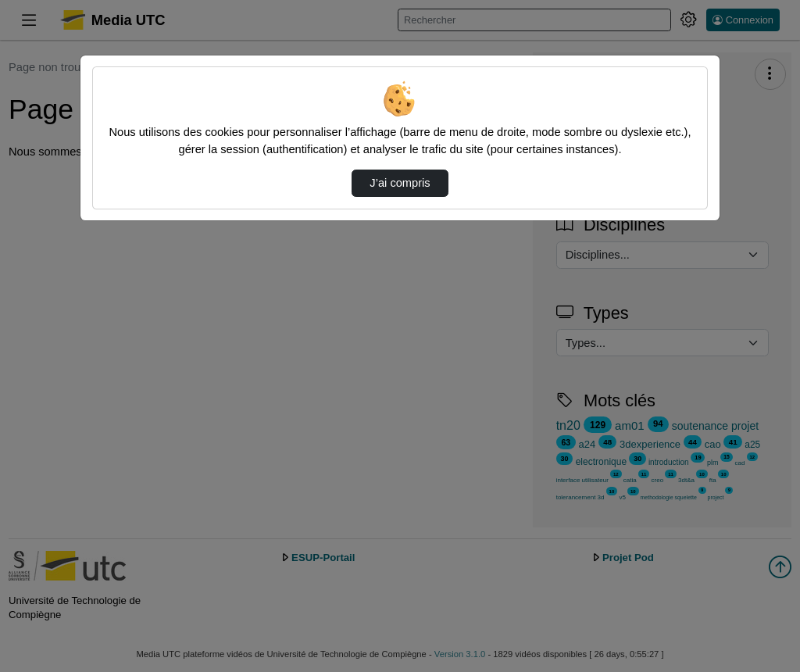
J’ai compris (400, 183)
